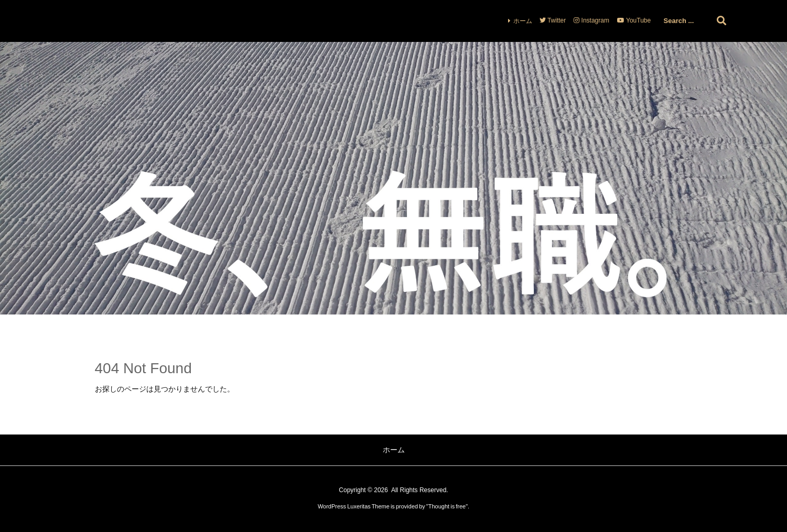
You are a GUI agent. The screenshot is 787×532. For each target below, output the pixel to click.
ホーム (523, 21)
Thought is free (447, 506)
